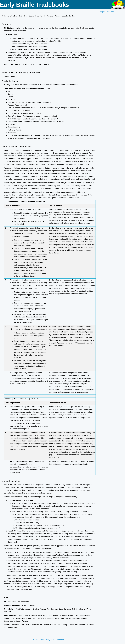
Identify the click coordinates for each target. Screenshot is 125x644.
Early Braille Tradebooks (35, 5)
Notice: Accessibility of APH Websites (49, 640)
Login (102, 12)
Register (111, 12)
